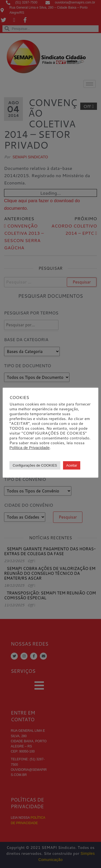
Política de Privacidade (29, 448)
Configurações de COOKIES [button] (35, 465)
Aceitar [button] (72, 465)
